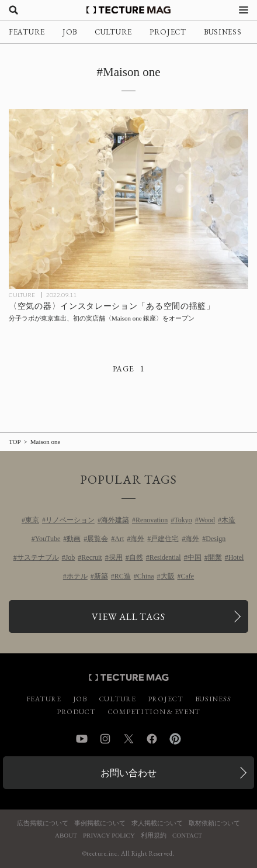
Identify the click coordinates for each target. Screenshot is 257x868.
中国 (195, 557)
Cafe (188, 576)
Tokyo (183, 520)
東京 (32, 520)
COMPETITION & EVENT (154, 712)
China (146, 576)
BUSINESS (223, 32)
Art (119, 539)
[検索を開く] (13, 10)
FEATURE (27, 32)
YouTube (48, 539)
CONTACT (187, 836)
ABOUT (66, 836)
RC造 (123, 576)
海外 (137, 539)
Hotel (236, 557)
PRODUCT (76, 712)
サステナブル (38, 557)
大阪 (168, 576)
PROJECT (168, 32)
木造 (228, 520)
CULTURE (113, 32)
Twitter (128, 739)
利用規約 (154, 836)
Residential (165, 557)
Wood (207, 520)
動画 (74, 539)
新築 (101, 576)
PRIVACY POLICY (109, 836)
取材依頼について (214, 823)
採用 (116, 557)
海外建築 (115, 520)
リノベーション (70, 520)
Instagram (105, 739)
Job (70, 557)
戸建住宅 (165, 539)
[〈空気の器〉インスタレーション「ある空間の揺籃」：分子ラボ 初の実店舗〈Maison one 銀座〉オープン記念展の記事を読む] (128, 199)
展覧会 (98, 539)
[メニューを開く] (244, 10)
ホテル (77, 576)
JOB (70, 32)
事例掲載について (100, 823)
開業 (215, 557)
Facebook (152, 739)
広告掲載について (43, 823)
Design (216, 539)
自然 (136, 557)
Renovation (152, 520)
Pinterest (175, 739)
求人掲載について (157, 823)
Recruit (91, 557)
